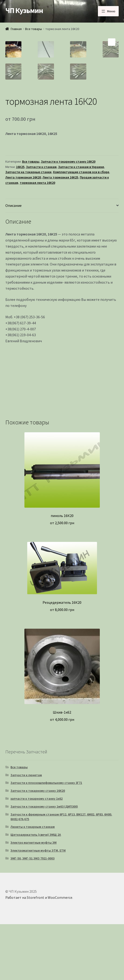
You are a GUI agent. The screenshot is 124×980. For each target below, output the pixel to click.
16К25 (20, 223)
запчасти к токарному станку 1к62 (37, 854)
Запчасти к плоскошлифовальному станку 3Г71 (46, 839)
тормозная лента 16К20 (37, 238)
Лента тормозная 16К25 (60, 233)
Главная (16, 29)
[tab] (62, 262)
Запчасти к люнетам (26, 831)
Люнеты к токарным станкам (33, 883)
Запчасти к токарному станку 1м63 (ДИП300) (44, 862)
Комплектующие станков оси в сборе (81, 228)
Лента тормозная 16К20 (23, 233)
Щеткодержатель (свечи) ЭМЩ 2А (36, 890)
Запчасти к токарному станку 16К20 (68, 217)
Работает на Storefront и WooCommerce (39, 953)
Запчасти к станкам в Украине (81, 223)
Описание (13, 261)
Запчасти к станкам (41, 223)
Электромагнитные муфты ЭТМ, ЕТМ (38, 906)
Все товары (34, 29)
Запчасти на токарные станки (28, 228)
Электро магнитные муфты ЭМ (34, 898)
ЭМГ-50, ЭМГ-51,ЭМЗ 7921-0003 (32, 914)
